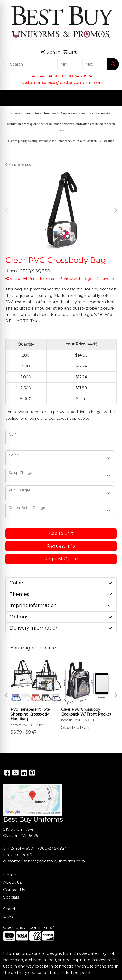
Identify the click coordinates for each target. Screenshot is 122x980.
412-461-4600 (45, 76)
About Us (12, 882)
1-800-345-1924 (77, 76)
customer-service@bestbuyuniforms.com (62, 83)
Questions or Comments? (29, 927)
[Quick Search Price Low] (70, 64)
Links (8, 916)
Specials (11, 897)
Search (10, 909)
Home (10, 875)
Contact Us (14, 890)
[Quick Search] (30, 64)
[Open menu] (111, 98)
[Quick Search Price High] (95, 64)
